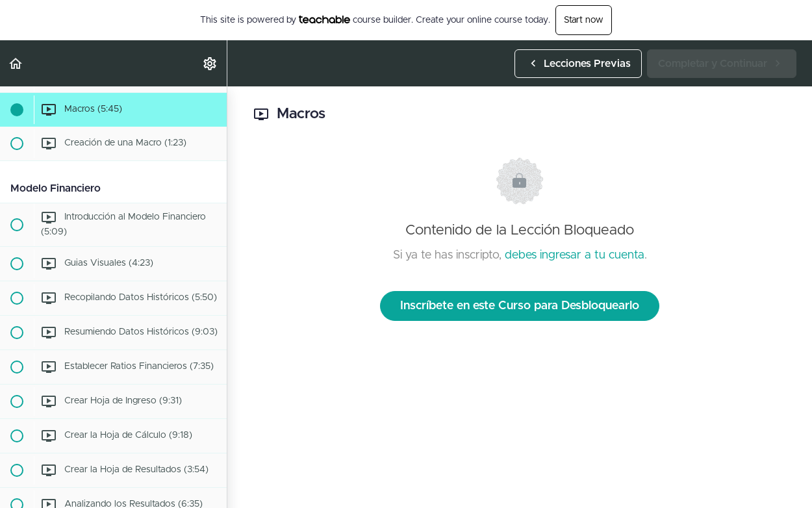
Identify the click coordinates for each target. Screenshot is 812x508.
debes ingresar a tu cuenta (575, 255)
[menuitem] (210, 63)
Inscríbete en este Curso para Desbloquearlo (520, 306)
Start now (584, 20)
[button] (16, 63)
